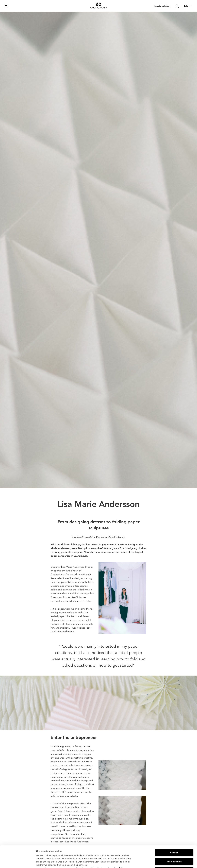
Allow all (174, 832)
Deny (174, 850)
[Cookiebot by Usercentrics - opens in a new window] (18, 863)
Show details (144, 863)
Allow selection (174, 841)
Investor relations (162, 6)
